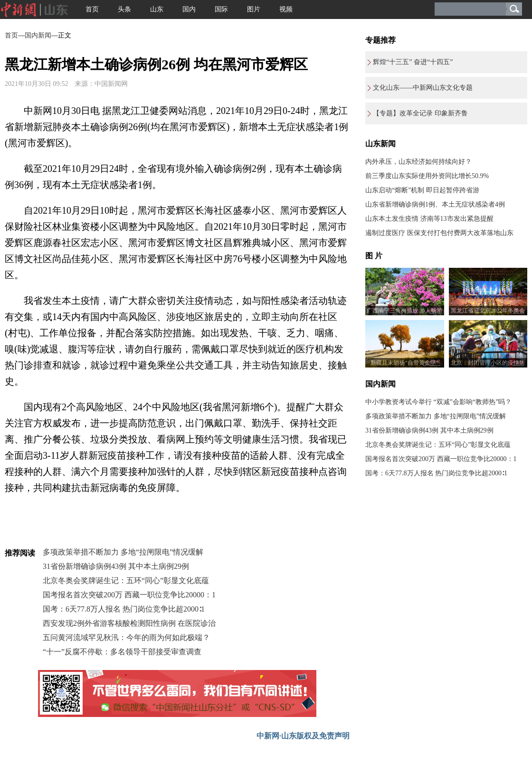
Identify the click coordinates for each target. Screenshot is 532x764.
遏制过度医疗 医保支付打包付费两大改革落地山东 (439, 233)
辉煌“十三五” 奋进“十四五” (413, 62)
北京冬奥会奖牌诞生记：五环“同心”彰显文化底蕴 (126, 580)
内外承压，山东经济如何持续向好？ (418, 162)
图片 (254, 9)
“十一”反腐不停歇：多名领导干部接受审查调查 (122, 652)
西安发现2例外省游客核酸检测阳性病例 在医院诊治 (129, 623)
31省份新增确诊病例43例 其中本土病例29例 (116, 566)
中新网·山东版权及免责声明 (303, 736)
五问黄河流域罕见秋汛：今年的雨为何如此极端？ (126, 637)
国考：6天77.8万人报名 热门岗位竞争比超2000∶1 (124, 609)
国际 (221, 9)
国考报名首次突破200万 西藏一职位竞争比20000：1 (129, 595)
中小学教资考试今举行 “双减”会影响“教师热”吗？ (438, 402)
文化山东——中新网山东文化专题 (423, 88)
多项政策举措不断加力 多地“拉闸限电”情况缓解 (123, 552)
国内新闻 (38, 35)
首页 (92, 9)
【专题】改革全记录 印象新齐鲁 (420, 113)
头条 (124, 9)
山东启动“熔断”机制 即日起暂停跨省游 (422, 190)
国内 (189, 9)
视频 (286, 9)
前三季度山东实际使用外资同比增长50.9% (427, 176)
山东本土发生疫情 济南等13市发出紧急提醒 (429, 219)
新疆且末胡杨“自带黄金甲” (404, 363)
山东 (157, 9)
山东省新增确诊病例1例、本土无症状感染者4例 (435, 204)
